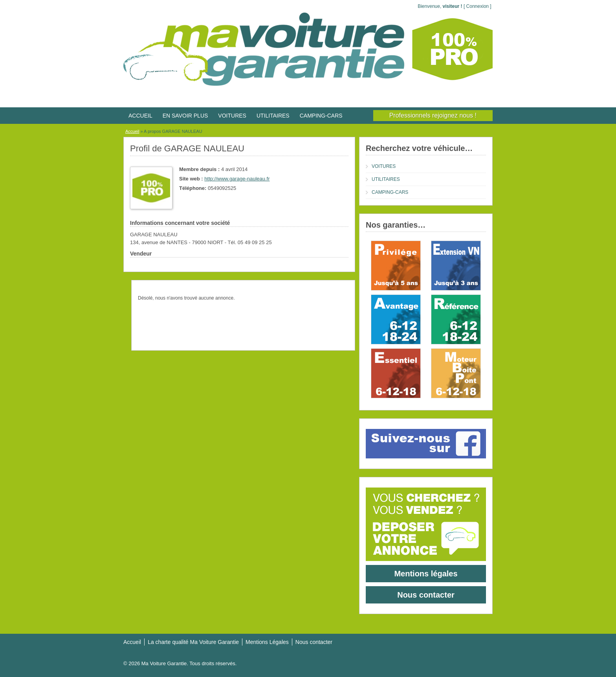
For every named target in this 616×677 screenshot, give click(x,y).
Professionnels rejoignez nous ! (433, 115)
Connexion (478, 6)
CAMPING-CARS (321, 116)
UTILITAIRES (273, 116)
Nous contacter (426, 595)
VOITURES (232, 116)
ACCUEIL (140, 116)
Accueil (132, 131)
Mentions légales (426, 574)
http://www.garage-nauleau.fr (237, 179)
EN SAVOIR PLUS (185, 116)
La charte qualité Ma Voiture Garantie (193, 642)
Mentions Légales (267, 642)
